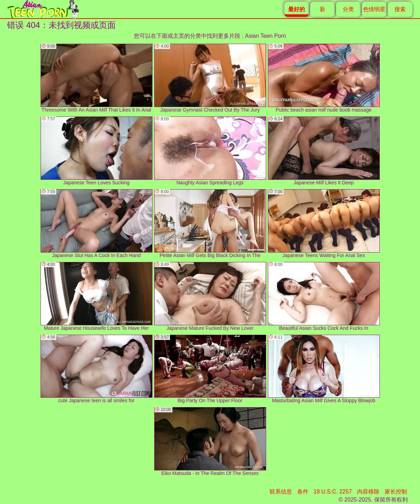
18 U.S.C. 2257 (333, 492)
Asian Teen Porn (266, 36)
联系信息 (281, 492)
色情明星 (374, 9)
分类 (348, 9)
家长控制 (396, 492)
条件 (303, 492)
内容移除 (368, 492)
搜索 (400, 9)
